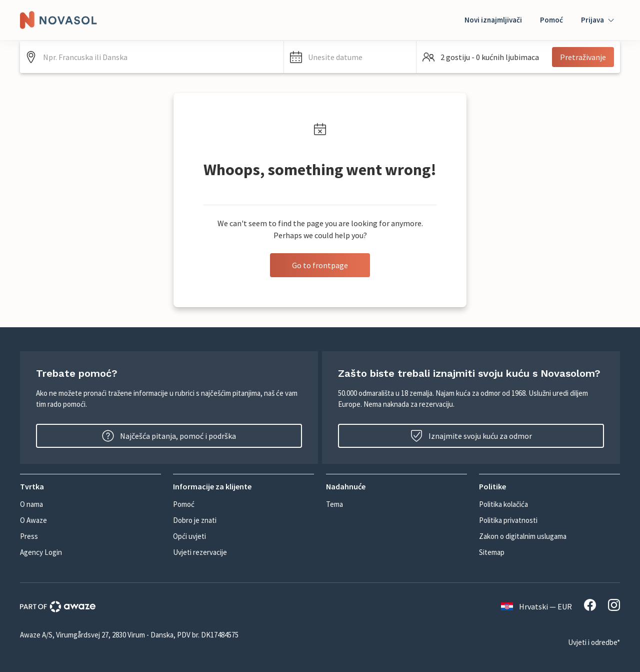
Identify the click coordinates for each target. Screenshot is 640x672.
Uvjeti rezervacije (200, 552)
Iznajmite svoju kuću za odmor (471, 436)
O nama (31, 504)
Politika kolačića (503, 504)
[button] (350, 57)
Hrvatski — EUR (536, 606)
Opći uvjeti (189, 536)
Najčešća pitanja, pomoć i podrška (169, 436)
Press (29, 536)
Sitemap (492, 552)
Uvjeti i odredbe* (594, 642)
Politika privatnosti (508, 520)
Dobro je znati (195, 520)
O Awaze (33, 520)
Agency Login (41, 552)
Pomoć (551, 20)
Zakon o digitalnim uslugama (523, 536)
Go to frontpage (320, 265)
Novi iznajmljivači (493, 20)
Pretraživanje (583, 57)
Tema (334, 504)
